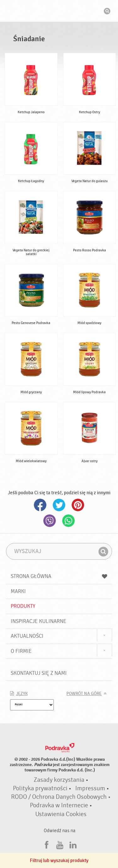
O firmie (21, 651)
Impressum (90, 788)
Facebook (40, 505)
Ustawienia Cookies (61, 814)
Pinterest (78, 505)
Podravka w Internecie (59, 805)
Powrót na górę (84, 694)
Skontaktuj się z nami (39, 673)
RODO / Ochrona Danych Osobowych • (61, 797)
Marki (18, 591)
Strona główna (59, 576)
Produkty (23, 606)
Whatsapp (69, 521)
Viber (50, 521)
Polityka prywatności (40, 788)
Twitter (59, 505)
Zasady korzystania (59, 780)
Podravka (59, 12)
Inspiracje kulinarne (39, 621)
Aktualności (27, 636)
